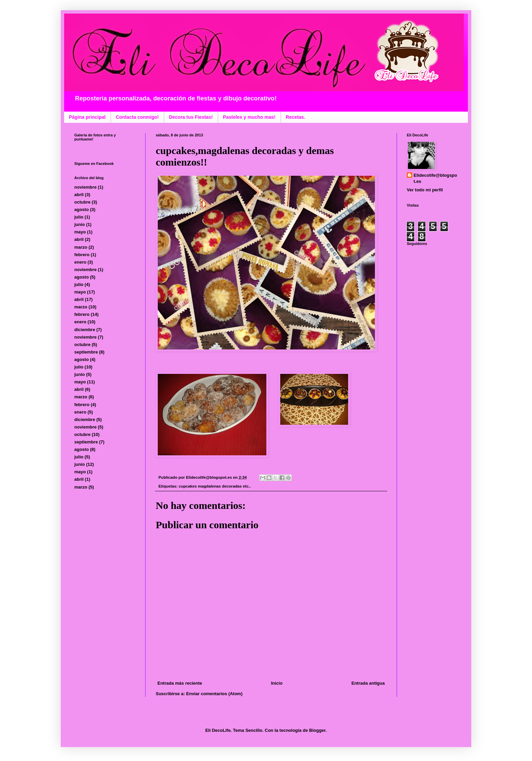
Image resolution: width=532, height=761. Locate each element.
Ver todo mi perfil (425, 190)
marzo (81, 247)
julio (79, 217)
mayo (80, 232)
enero (80, 262)
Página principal (87, 117)
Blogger (317, 730)
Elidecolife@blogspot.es (435, 178)
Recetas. (296, 117)
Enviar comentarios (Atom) (214, 694)
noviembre (85, 187)
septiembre (86, 352)
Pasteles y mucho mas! (249, 117)
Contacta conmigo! (137, 117)
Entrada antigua (368, 683)
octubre (82, 202)
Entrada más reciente (180, 683)
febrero (82, 255)
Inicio (277, 683)
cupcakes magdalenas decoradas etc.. (215, 486)
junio (80, 224)
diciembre (85, 330)
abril (79, 195)
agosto (82, 210)
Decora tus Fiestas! (191, 117)
